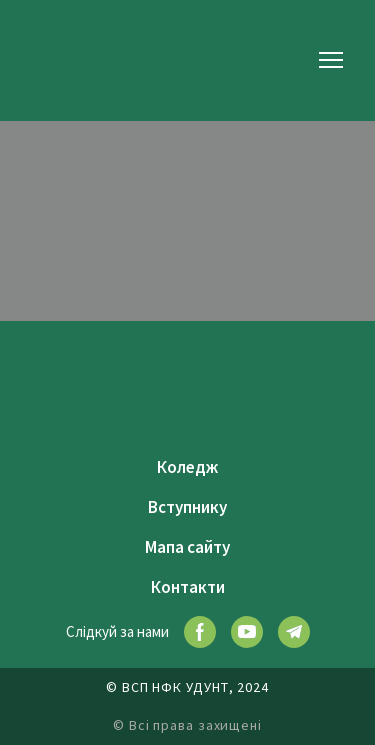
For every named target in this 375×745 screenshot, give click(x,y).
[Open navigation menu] (331, 60)
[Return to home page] (65, 59)
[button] (200, 632)
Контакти (188, 587)
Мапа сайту (187, 547)
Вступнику (187, 507)
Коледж (187, 467)
